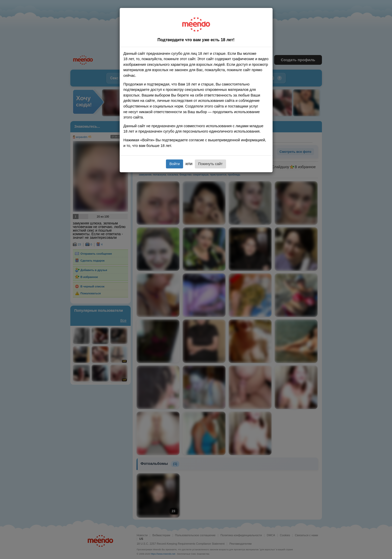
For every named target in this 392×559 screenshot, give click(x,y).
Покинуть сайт (210, 164)
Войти (174, 164)
